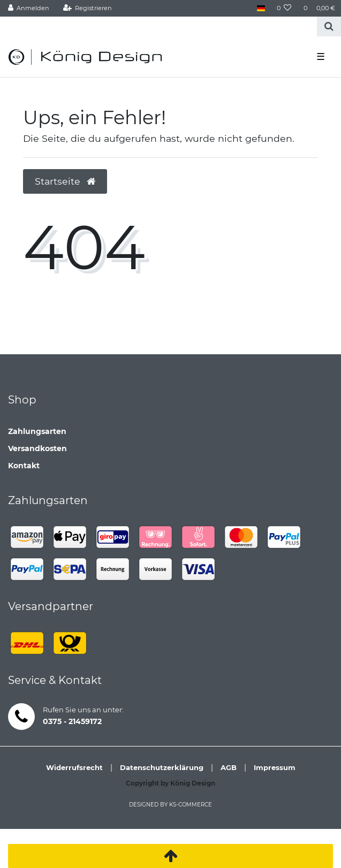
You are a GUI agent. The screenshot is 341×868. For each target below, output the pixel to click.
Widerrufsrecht (74, 767)
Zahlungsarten (37, 431)
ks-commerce (191, 805)
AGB (229, 767)
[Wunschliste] (284, 8)
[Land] (260, 8)
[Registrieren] (87, 8)
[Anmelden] (29, 8)
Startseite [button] (65, 181)
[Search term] (158, 26)
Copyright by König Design (170, 783)
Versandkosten (37, 448)
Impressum (275, 767)
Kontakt (24, 466)
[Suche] (329, 26)
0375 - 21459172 (72, 721)
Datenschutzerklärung (162, 767)
